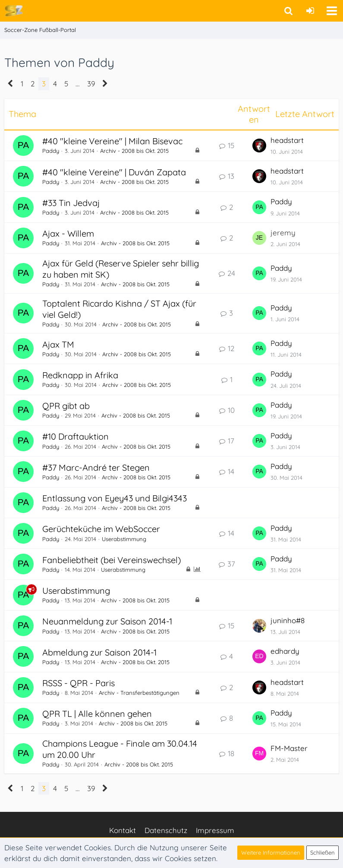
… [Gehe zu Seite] (78, 84)
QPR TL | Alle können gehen (97, 714)
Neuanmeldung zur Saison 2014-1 (107, 621)
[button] (332, 11)
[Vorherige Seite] (11, 84)
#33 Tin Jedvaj (71, 203)
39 (91, 84)
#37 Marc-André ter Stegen (96, 467)
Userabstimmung (124, 539)
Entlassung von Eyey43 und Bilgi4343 (115, 498)
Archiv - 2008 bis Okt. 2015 (134, 151)
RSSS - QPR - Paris (79, 683)
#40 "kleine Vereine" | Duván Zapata (114, 172)
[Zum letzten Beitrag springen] (259, 146)
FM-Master (289, 748)
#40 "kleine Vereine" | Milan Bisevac (112, 141)
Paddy (51, 151)
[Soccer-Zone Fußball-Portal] (14, 10)
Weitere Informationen (271, 852)
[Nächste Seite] (105, 84)
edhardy (285, 651)
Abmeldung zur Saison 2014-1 (99, 652)
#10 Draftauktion (76, 436)
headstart (287, 140)
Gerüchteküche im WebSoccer (101, 529)
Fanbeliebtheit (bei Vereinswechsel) (112, 560)
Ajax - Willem (68, 233)
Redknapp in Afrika (80, 375)
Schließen (323, 852)
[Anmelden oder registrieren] (310, 11)
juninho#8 (288, 620)
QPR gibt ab (66, 406)
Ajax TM (58, 344)
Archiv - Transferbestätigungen (139, 693)
